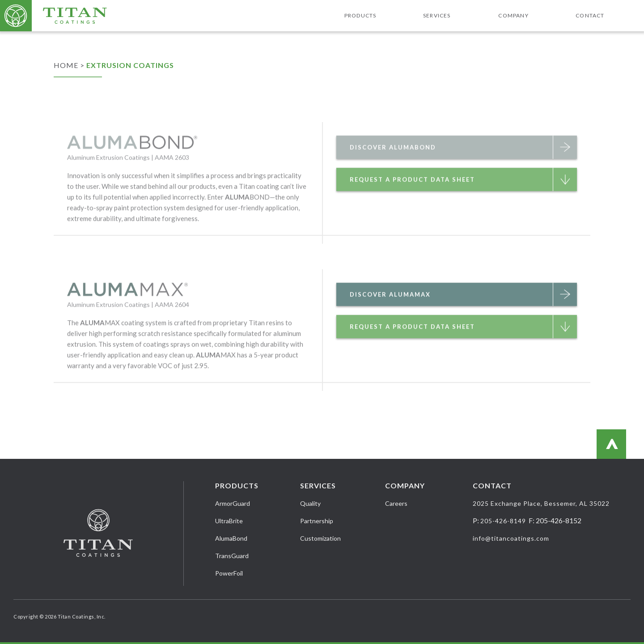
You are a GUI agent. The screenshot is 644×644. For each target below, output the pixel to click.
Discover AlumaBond (463, 165)
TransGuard (232, 556)
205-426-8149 (503, 521)
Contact (590, 15)
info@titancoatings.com (511, 538)
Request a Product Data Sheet (463, 197)
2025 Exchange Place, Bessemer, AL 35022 (541, 503)
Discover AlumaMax (463, 312)
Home (66, 65)
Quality (310, 503)
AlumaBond (231, 538)
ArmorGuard (233, 503)
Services (437, 15)
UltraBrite (229, 521)
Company (513, 15)
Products (360, 15)
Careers (396, 503)
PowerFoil (229, 573)
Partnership (317, 521)
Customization (320, 538)
